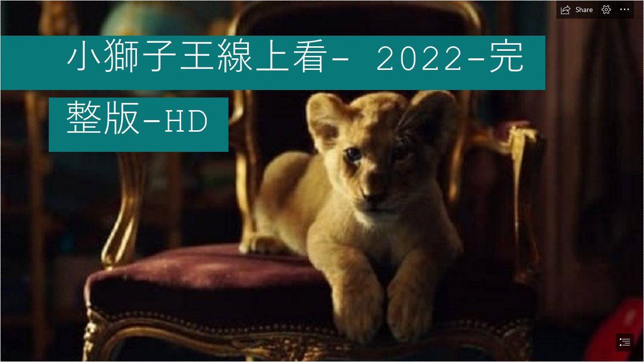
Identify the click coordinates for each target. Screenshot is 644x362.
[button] (577, 10)
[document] (322, 181)
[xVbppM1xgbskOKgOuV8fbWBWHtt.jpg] (322, 181)
